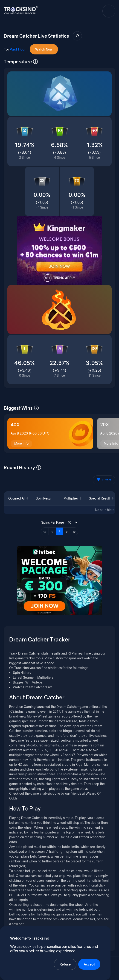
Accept (89, 964)
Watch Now (44, 49)
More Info (21, 443)
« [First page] (45, 531)
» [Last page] (74, 531)
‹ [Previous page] (52, 531)
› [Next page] (67, 531)
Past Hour (18, 49)
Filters (104, 480)
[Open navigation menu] (109, 11)
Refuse (65, 964)
